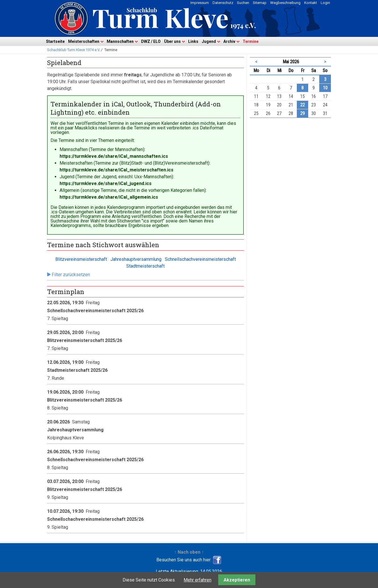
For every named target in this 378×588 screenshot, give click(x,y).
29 (303, 113)
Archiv (229, 41)
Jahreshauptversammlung (136, 259)
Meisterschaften (84, 41)
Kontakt (311, 3)
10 (325, 88)
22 (303, 105)
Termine (251, 41)
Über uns (172, 41)
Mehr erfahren (198, 580)
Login (325, 3)
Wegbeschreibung (285, 3)
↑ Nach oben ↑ (189, 552)
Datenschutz (223, 3)
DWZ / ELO (151, 41)
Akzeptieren (237, 580)
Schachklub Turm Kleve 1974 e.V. (74, 50)
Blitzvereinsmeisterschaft (81, 259)
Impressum (200, 3)
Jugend (209, 41)
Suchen (243, 3)
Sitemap (260, 3)
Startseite (55, 41)
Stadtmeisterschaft (145, 266)
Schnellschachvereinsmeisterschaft (200, 259)
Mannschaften (120, 41)
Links (193, 41)
